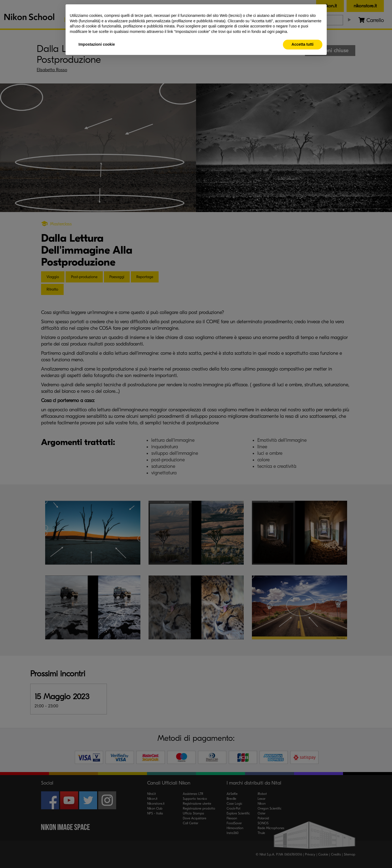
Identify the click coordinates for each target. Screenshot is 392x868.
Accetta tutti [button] (303, 44)
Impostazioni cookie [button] (97, 44)
